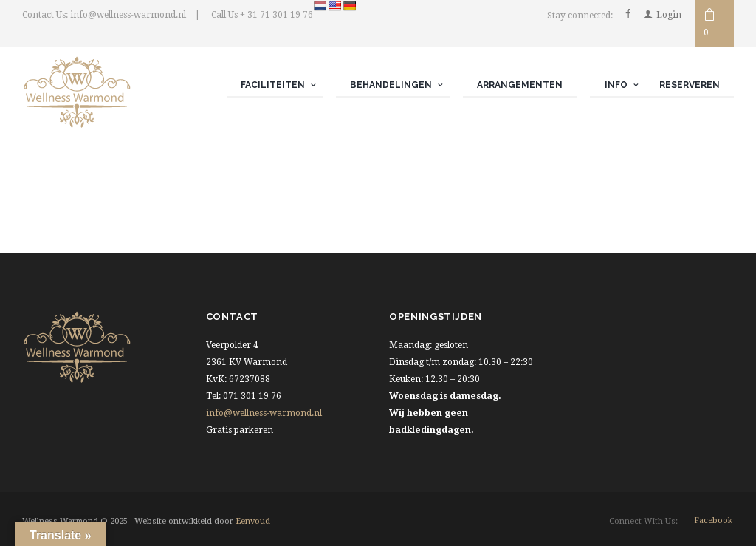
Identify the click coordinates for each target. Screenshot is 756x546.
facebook (713, 521)
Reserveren (690, 85)
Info (616, 85)
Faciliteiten (273, 85)
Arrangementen (520, 85)
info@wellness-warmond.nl (264, 413)
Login (669, 15)
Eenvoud (253, 521)
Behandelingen (391, 85)
